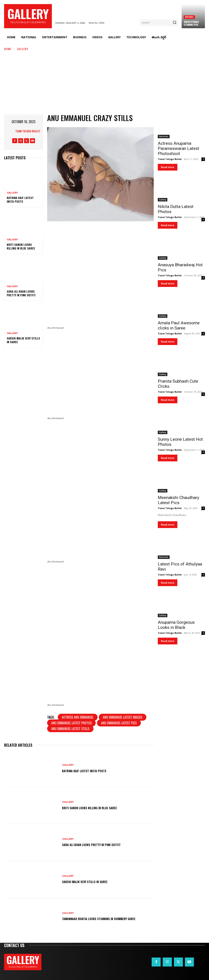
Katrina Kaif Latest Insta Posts (20, 199)
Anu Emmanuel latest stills (70, 729)
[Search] (175, 23)
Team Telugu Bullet (28, 131)
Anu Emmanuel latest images (123, 717)
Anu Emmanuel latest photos (71, 723)
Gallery (23, 49)
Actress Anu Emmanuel (78, 717)
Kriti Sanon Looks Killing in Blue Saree (21, 246)
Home (8, 49)
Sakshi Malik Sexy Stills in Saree (23, 340)
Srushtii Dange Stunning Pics (191, 23)
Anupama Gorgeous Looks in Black (176, 625)
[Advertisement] (104, 82)
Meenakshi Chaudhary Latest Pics (178, 500)
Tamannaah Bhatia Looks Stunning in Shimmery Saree (107, 919)
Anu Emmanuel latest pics (119, 723)
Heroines (189, 17)
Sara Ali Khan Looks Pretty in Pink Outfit (21, 293)
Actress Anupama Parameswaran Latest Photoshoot (178, 148)
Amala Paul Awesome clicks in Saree (179, 325)
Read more (168, 167)
